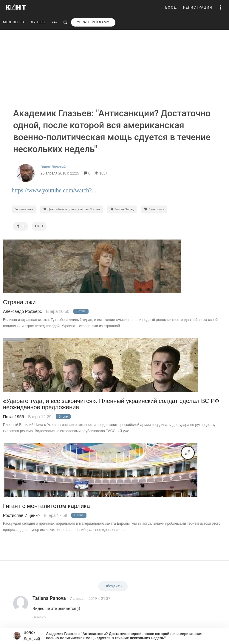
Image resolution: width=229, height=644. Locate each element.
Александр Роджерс (22, 311)
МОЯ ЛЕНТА (14, 22)
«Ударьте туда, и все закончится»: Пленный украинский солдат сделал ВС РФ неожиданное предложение (111, 404)
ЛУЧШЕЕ (38, 22)
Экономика (154, 209)
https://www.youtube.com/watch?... (54, 190)
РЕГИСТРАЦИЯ (198, 7)
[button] (221, 7)
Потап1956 (13, 417)
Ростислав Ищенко (21, 515)
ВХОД (171, 7)
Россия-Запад (122, 209)
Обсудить (113, 586)
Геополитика (24, 209)
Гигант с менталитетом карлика (47, 506)
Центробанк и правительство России (72, 209)
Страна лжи (19, 302)
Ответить (40, 617)
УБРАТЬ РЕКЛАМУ (93, 22)
